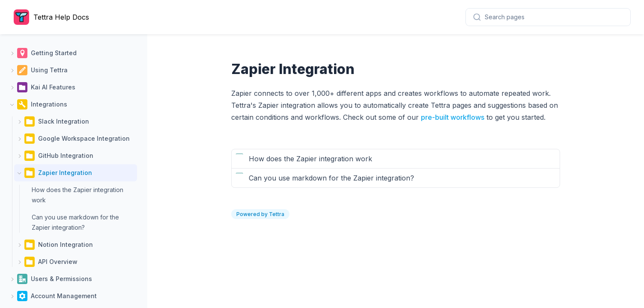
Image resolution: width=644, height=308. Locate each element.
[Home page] (54, 17)
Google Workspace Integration (84, 138)
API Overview (58, 262)
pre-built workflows (453, 117)
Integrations (49, 104)
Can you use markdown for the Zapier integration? (75, 222)
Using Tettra (49, 70)
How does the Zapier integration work (78, 195)
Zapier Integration (65, 173)
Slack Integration (64, 121)
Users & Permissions (61, 279)
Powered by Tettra (260, 214)
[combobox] (548, 17)
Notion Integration (66, 244)
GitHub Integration (66, 155)
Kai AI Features (53, 87)
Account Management (64, 296)
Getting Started (54, 53)
